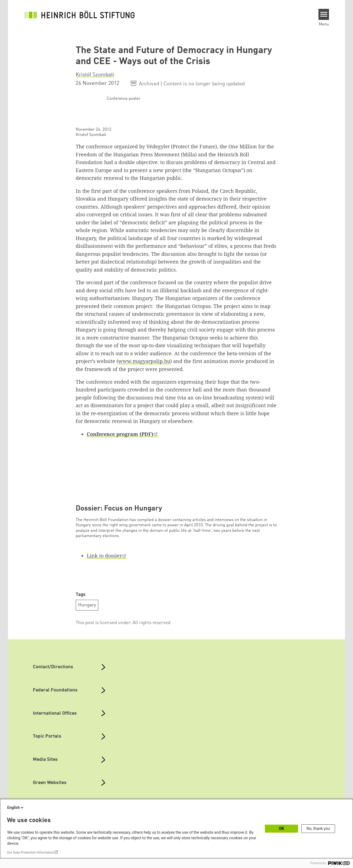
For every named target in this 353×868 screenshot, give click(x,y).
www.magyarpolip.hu (144, 361)
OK (282, 828)
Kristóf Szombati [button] (95, 75)
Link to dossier (104, 556)
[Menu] (324, 14)
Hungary (87, 605)
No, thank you (318, 828)
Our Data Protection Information (30, 853)
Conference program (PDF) (120, 434)
